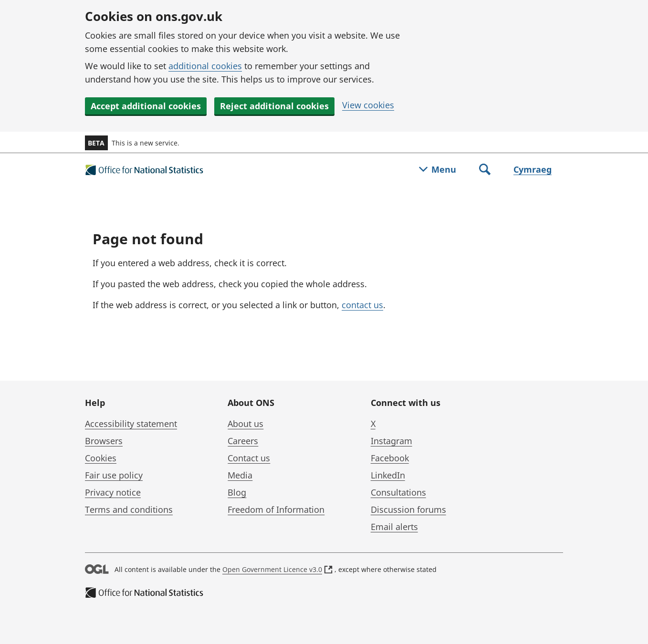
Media (240, 475)
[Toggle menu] (438, 170)
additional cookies (205, 66)
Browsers (104, 441)
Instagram (392, 441)
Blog (237, 492)
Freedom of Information (276, 509)
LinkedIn (388, 475)
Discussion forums (408, 509)
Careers (243, 441)
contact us (362, 305)
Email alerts (394, 527)
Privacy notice (113, 492)
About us (246, 424)
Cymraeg (533, 169)
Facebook (390, 458)
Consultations (398, 492)
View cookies (368, 105)
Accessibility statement (131, 424)
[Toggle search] (485, 170)
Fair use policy (114, 475)
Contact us (249, 458)
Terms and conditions (129, 509)
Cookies (101, 458)
